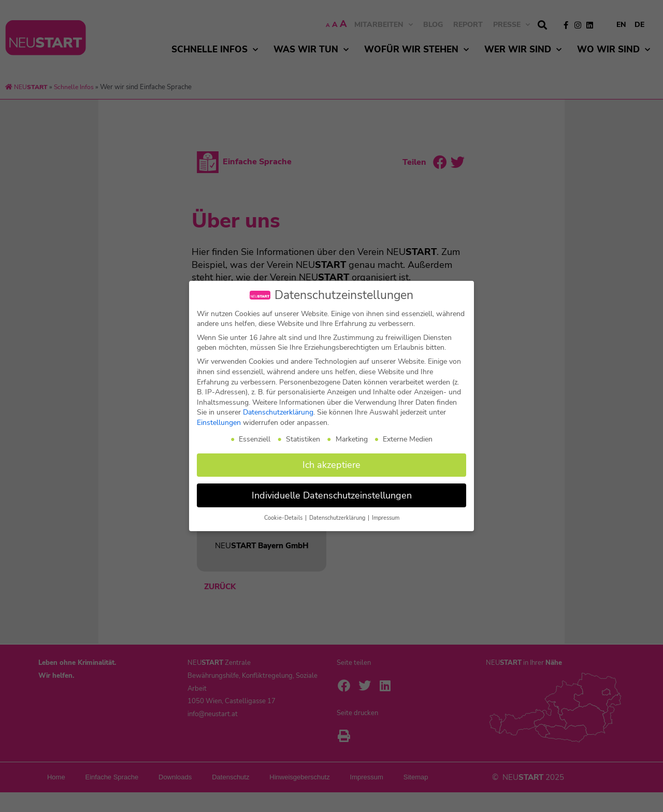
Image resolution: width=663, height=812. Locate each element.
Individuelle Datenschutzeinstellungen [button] (332, 495)
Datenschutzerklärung (278, 412)
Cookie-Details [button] (284, 518)
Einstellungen (219, 423)
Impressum (386, 518)
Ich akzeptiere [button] (331, 465)
